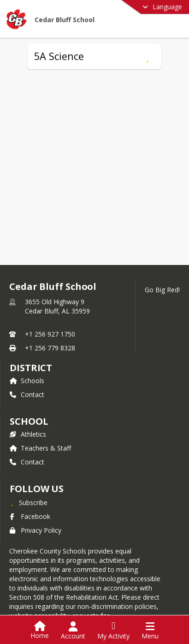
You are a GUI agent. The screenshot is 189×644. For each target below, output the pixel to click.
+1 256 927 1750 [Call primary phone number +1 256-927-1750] (50, 334)
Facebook (30, 516)
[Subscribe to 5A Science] (147, 56)
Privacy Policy (35, 530)
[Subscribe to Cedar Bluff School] (29, 502)
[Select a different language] (139, 7)
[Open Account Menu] (73, 631)
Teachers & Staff (40, 448)
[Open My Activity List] (113, 631)
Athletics (28, 434)
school (29, 421)
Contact (27, 394)
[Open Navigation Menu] (150, 631)
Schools (27, 381)
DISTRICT (31, 368)
